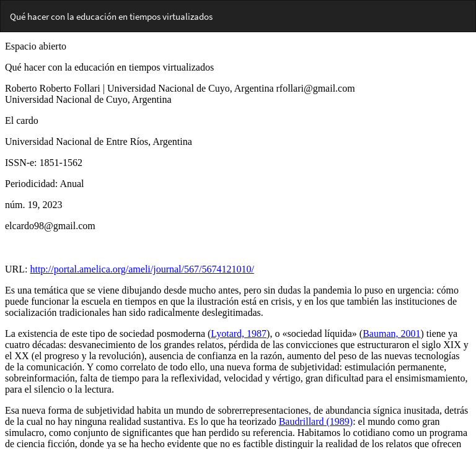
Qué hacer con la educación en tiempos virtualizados (111, 16)
